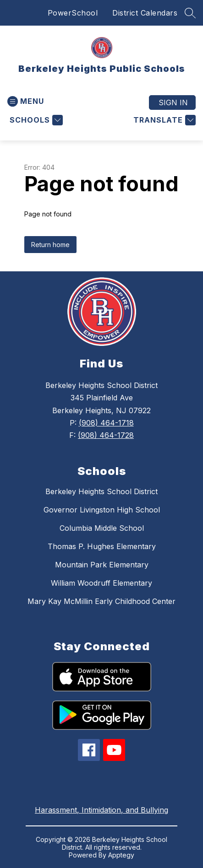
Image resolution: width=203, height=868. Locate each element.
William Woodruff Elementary (101, 583)
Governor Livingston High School (102, 510)
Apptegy (121, 855)
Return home (50, 245)
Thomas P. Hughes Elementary (102, 546)
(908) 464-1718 (106, 423)
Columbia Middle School (102, 528)
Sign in (173, 102)
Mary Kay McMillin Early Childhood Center (101, 601)
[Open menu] (26, 101)
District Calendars (145, 13)
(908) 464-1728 (106, 435)
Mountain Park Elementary (102, 565)
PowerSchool (73, 13)
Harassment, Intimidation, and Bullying (101, 810)
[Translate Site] (163, 120)
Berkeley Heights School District (101, 491)
